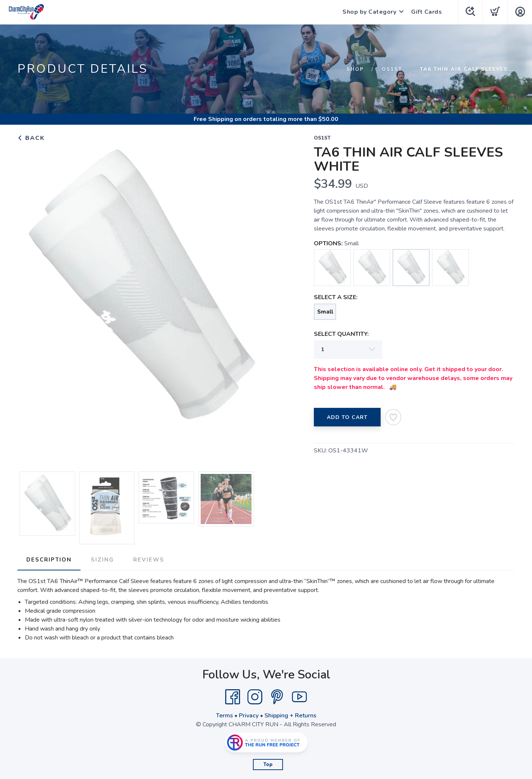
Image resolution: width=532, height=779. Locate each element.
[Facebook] (233, 697)
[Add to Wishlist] (393, 417)
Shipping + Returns (290, 716)
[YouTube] (299, 697)
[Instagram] (255, 697)
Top (268, 765)
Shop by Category (369, 12)
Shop (355, 69)
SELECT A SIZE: (336, 297)
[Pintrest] (277, 697)
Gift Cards (426, 12)
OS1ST (392, 69)
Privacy (249, 716)
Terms (224, 716)
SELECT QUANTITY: (341, 334)
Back (31, 138)
